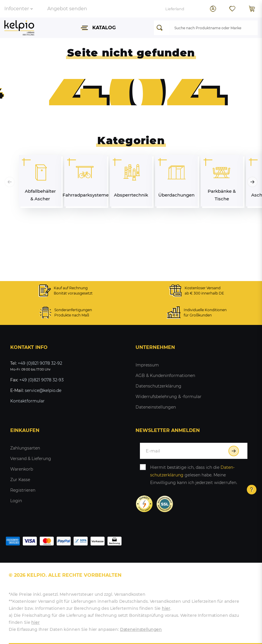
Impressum (147, 365)
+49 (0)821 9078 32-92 (40, 363)
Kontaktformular (27, 401)
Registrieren (23, 490)
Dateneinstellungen (156, 407)
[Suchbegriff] (213, 28)
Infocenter (19, 9)
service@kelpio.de (43, 390)
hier (166, 608)
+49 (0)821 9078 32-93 (41, 380)
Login (16, 501)
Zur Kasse (20, 480)
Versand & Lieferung (31, 459)
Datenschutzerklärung (158, 386)
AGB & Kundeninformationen (165, 376)
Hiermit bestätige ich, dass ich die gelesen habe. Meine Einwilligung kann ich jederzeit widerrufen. (194, 475)
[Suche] (161, 28)
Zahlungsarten (25, 448)
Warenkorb (22, 469)
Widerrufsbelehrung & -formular (169, 397)
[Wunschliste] (232, 9)
